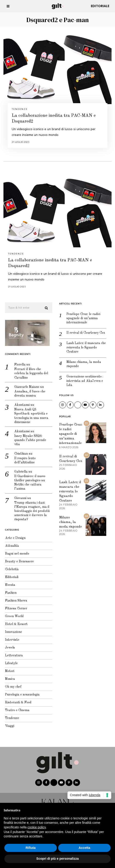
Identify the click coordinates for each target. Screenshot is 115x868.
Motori (8, 668)
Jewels (8, 645)
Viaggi (8, 723)
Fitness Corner (14, 605)
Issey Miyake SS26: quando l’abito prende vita (29, 437)
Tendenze (20, 109)
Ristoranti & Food (17, 699)
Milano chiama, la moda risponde (82, 361)
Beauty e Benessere (18, 558)
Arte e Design (14, 535)
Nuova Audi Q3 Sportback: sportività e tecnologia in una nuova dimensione (30, 413)
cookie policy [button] (37, 827)
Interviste (11, 637)
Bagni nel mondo (16, 551)
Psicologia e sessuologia (21, 692)
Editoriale (100, 6)
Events (9, 582)
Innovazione (12, 629)
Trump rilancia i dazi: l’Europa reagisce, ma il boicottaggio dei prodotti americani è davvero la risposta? (30, 508)
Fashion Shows (14, 598)
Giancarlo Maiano (25, 384)
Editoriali (10, 574)
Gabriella (19, 469)
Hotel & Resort (15, 621)
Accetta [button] (85, 848)
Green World (13, 613)
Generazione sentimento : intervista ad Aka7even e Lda (83, 378)
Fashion (9, 590)
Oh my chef (12, 684)
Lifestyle (10, 660)
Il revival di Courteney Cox (84, 330)
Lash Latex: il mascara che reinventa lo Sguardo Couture (85, 344)
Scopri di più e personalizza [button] (57, 859)
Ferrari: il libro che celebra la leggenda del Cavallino (30, 370)
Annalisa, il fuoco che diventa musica (28, 391)
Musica (8, 676)
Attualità (10, 543)
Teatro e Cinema (16, 707)
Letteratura (12, 652)
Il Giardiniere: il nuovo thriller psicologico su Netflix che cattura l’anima (28, 480)
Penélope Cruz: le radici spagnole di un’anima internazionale (82, 315)
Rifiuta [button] (31, 848)
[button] (45, 305)
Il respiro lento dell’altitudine (23, 457)
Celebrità (10, 566)
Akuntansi (20, 402)
